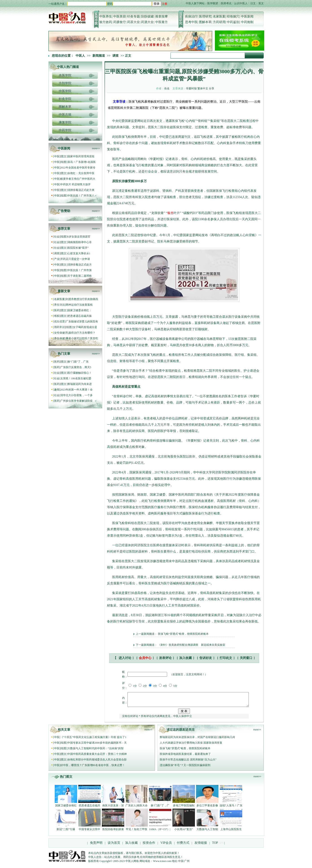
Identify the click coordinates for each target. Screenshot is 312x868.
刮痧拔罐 (147, 16)
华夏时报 (191, 89)
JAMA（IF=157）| (160, 832)
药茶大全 (133, 22)
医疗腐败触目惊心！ (80, 373)
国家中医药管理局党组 (81, 156)
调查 (116, 56)
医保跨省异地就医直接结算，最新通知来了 (185, 757)
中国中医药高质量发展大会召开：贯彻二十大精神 (97, 757)
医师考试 (226, 3)
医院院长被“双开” (78, 248)
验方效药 (106, 22)
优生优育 (59, 322)
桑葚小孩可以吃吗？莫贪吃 (82, 338)
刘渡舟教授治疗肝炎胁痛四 (82, 299)
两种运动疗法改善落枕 (79, 305)
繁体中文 (203, 89)
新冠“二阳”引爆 (66, 832)
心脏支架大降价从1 (79, 253)
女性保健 (59, 333)
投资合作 (149, 845)
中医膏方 (161, 22)
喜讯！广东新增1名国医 (82, 162)
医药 (57, 310)
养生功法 (59, 305)
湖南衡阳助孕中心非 (80, 242)
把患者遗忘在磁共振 (80, 316)
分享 (212, 89)
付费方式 (183, 845)
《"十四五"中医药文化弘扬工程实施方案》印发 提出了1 (93, 740)
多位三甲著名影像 (207, 808)
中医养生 (106, 16)
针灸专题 (133, 16)
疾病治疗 (191, 16)
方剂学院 (65, 83)
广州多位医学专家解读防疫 (76, 401)
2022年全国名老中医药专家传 (78, 168)
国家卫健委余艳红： (80, 310)
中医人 (80, 56)
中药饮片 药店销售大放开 (75, 184)
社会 (57, 237)
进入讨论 (125, 658)
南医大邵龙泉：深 (113, 808)
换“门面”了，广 (160, 808)
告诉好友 (206, 658)
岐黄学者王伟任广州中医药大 (78, 179)
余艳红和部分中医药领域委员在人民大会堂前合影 (97, 762)
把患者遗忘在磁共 (89, 808)
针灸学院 (65, 99)
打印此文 (226, 658)
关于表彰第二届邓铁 (80, 276)
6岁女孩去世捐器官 (79, 237)
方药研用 (219, 22)
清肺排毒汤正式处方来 (81, 190)
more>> (96, 148)
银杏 (170, 213)
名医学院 (65, 75)
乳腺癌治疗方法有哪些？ (81, 333)
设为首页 (114, 845)
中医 (57, 156)
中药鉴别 (233, 22)
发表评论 (165, 658)
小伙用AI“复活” (184, 832)
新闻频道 (99, 56)
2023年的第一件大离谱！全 (76, 390)
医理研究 (205, 16)
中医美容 (120, 16)
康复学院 (65, 122)
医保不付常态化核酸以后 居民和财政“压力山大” (188, 762)
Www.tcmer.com (162, 864)
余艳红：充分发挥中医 (81, 173)
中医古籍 (65, 115)
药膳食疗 (120, 22)
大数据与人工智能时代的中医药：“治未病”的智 (96, 751)
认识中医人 (241, 3)
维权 (57, 316)
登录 (157, 4)
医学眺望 (213, 3)
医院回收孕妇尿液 (113, 832)
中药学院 (65, 130)
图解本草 (205, 22)
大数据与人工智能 (207, 832)
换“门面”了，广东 (78, 362)
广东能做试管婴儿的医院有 (82, 322)
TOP (215, 845)
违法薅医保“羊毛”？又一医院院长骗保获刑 (185, 768)
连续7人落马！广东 (231, 808)
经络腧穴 (233, 16)
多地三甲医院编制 (184, 808)
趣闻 (57, 390)
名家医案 (219, 16)
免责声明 (96, 845)
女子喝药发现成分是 (85, 327)
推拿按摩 (161, 16)
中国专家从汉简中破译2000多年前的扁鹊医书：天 (97, 745)
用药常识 (59, 327)
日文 (253, 3)
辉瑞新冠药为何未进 (80, 384)
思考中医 (191, 22)
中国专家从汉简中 (89, 832)
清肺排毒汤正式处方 (80, 265)
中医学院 (65, 91)
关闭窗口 (246, 658)
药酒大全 (147, 22)
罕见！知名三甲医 (137, 832)
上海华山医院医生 (231, 832)
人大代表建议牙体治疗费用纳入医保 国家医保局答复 (191, 745)
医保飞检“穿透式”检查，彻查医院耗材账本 (183, 634)
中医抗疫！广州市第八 (81, 196)
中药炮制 (247, 22)
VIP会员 (166, 845)
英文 (261, 3)
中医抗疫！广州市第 (80, 270)
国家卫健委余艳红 (66, 808)
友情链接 (201, 845)
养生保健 (59, 338)
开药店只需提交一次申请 (75, 259)
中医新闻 (247, 16)
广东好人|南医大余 (136, 808)
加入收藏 (185, 658)
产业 (57, 259)
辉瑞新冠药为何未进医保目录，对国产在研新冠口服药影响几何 (197, 740)
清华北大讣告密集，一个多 (76, 395)
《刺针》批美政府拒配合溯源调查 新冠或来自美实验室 (192, 645)
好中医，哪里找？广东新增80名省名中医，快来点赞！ (93, 768)
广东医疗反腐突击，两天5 (76, 367)
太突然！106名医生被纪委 (76, 378)
